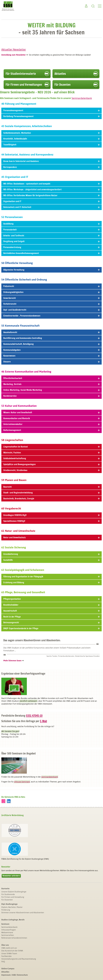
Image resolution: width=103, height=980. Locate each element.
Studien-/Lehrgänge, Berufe (13, 920)
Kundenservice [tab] (51, 396)
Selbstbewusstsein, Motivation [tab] (51, 133)
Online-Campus (8, 969)
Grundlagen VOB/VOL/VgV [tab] (51, 515)
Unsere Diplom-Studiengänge (14, 892)
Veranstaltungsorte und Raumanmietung (19, 959)
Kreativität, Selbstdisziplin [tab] (51, 139)
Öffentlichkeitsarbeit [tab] (51, 378)
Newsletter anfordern (11, 876)
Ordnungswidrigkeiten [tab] (51, 292)
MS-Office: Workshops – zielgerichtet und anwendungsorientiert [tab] (51, 189)
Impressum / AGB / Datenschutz (15, 975)
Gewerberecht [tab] (51, 298)
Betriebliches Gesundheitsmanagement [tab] (51, 253)
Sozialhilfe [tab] (51, 560)
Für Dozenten (62, 85)
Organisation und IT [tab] (51, 201)
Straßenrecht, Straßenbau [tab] (51, 470)
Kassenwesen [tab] (51, 356)
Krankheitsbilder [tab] (51, 605)
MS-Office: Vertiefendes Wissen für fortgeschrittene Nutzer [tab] (51, 195)
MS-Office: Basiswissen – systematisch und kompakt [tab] (51, 184)
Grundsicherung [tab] (51, 554)
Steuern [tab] (51, 362)
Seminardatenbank (9, 927)
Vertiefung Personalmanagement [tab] (51, 116)
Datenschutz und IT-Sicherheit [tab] (51, 207)
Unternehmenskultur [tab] (51, 424)
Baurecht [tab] (51, 487)
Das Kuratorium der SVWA (12, 951)
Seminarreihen (8, 935)
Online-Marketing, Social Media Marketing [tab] (51, 390)
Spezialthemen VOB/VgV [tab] (51, 521)
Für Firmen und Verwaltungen (24, 85)
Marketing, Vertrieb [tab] (51, 384)
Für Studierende (8, 894)
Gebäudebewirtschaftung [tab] (51, 458)
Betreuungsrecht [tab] (51, 622)
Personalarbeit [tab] (51, 230)
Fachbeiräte (6, 956)
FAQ (3, 962)
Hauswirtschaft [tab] (51, 611)
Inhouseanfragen (9, 930)
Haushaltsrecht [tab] (51, 332)
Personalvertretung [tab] (51, 247)
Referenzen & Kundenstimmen (14, 938)
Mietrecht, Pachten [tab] (51, 453)
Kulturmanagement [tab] (51, 430)
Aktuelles (60, 74)
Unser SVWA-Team (9, 953)
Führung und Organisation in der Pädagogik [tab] (51, 576)
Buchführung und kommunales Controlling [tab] (51, 338)
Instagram (3, 801)
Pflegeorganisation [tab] (51, 599)
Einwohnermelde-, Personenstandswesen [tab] (51, 316)
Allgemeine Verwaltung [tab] (51, 270)
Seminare (5, 924)
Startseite (5, 889)
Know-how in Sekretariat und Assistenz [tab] (51, 161)
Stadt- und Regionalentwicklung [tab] (51, 493)
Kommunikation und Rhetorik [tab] (51, 418)
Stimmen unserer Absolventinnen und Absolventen (23, 913)
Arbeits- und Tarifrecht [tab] (51, 236)
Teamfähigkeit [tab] (51, 145)
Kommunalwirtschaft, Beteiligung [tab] (51, 344)
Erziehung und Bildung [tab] (51, 582)
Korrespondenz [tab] (51, 167)
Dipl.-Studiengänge (9, 904)
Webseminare (7, 932)
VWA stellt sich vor (9, 948)
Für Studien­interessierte (21, 74)
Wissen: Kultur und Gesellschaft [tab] (51, 412)
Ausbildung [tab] (51, 224)
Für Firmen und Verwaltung (13, 897)
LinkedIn (9, 801)
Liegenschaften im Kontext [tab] (51, 447)
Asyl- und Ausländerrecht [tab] (51, 310)
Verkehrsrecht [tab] (51, 304)
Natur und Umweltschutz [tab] (51, 537)
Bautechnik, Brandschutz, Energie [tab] (51, 498)
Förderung (6, 910)
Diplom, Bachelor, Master (12, 907)
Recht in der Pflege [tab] (51, 617)
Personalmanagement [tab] (51, 110)
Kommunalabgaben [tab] (51, 350)
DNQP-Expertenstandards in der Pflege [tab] (51, 628)
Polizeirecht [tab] (51, 286)
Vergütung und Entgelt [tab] (51, 241)
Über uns (5, 945)
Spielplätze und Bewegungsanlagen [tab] (51, 464)
